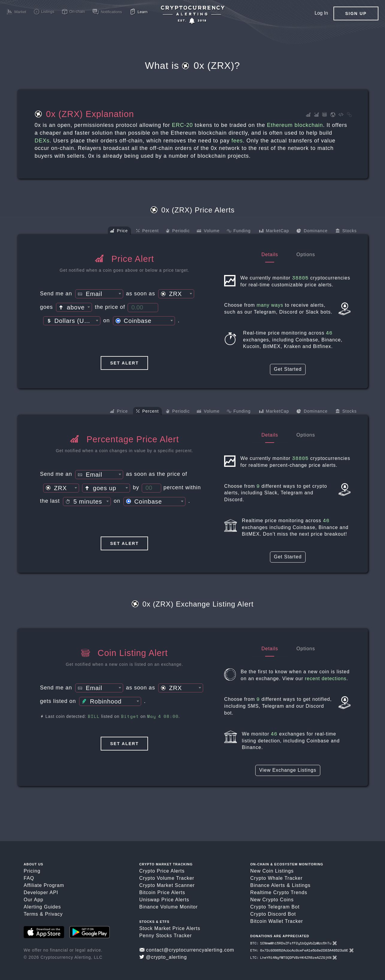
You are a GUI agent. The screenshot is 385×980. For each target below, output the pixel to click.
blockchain (309, 125)
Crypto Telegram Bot (275, 907)
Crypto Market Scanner (167, 885)
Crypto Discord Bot (273, 914)
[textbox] (99, 294)
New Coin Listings (272, 871)
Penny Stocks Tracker (166, 936)
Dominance (312, 231)
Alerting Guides (42, 907)
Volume (208, 231)
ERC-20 (182, 125)
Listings (301, 885)
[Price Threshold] (143, 308)
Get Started (288, 369)
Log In (321, 13)
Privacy (54, 914)
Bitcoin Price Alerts (162, 892)
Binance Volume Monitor (169, 907)
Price (119, 231)
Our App (34, 900)
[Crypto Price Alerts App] (193, 15)
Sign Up (356, 13)
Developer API (41, 892)
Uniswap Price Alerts (164, 900)
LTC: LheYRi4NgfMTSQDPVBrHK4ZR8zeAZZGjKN (293, 957)
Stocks (346, 231)
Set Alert (124, 363)
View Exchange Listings (288, 770)
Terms (31, 914)
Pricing (32, 871)
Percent (147, 231)
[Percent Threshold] (151, 488)
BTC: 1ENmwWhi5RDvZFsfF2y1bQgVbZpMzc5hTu (293, 943)
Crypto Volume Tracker (167, 878)
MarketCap (274, 231)
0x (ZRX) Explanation (84, 114)
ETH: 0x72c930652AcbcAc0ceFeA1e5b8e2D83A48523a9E (302, 950)
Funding (239, 231)
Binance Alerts (268, 885)
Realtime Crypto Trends (279, 892)
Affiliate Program (44, 885)
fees (237, 141)
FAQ (29, 878)
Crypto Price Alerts (162, 871)
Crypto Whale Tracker (276, 878)
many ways (270, 305)
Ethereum (280, 125)
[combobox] (99, 294)
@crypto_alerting (163, 957)
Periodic (178, 231)
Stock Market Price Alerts (170, 928)
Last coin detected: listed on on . (110, 716)
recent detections (326, 679)
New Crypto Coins (272, 900)
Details (270, 255)
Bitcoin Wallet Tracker (277, 921)
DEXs (42, 141)
